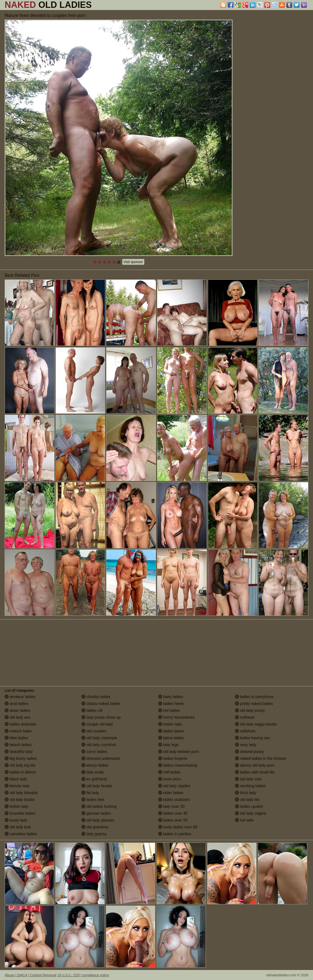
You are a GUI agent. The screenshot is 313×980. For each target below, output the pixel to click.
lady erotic (93, 772)
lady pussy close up (101, 717)
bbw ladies (16, 738)
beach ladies (18, 745)
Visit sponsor (133, 262)
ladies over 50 (173, 820)
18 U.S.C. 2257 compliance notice (83, 975)
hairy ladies (171, 697)
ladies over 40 (173, 813)
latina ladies (171, 738)
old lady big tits (20, 765)
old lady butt (18, 827)
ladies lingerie (173, 758)
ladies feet (93, 800)
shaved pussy (249, 752)
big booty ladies (21, 758)
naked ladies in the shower (261, 758)
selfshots (245, 731)
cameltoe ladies (21, 834)
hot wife (244, 820)
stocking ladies (250, 786)
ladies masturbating (178, 765)
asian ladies (17, 710)
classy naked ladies (101, 704)
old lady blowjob (21, 793)
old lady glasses (98, 820)
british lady (17, 806)
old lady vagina (251, 813)
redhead (245, 717)
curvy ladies (94, 752)
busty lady (16, 820)
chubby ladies (96, 697)
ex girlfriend (94, 779)
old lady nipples (174, 786)
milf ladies (169, 772)
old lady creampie (99, 738)
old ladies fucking (99, 806)
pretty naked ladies (254, 704)
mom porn (169, 779)
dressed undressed (101, 758)
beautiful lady (19, 752)
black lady (16, 779)
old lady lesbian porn (179, 752)
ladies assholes (21, 724)
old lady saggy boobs (256, 724)
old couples (94, 731)
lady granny (94, 834)
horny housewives (176, 717)
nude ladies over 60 (178, 827)
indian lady (170, 724)
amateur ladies (20, 697)
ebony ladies (95, 765)
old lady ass (17, 717)
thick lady (246, 793)
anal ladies (17, 704)
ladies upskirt (249, 806)
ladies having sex (252, 738)
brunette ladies (20, 813)
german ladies (96, 813)
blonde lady (17, 786)
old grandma (95, 827)
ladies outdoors (174, 800)
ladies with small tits (255, 772)
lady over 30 (171, 806)
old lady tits (247, 800)
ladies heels (171, 704)
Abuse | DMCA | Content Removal (30, 975)
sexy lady (246, 745)
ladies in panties (175, 834)
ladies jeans (171, 731)
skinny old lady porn (255, 765)
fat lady (90, 793)
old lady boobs (20, 800)
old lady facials (97, 786)
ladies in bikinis (20, 772)
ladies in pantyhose (254, 697)
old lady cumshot (99, 745)
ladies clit (92, 710)
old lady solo (248, 779)
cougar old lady (97, 724)
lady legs (168, 745)
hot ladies (169, 710)
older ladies (171, 793)
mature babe (18, 731)
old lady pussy (250, 710)
